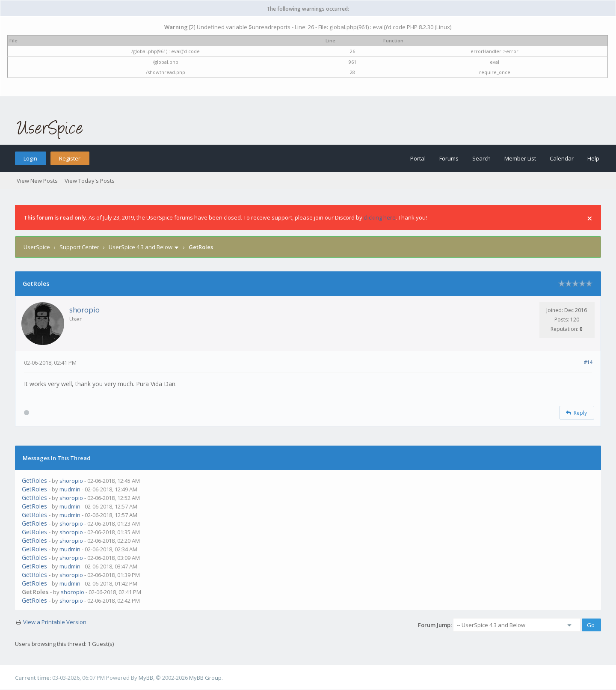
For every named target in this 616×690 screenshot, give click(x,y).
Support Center (79, 247)
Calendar (562, 158)
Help (593, 158)
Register (70, 158)
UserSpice (37, 247)
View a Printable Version (55, 622)
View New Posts (37, 181)
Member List (520, 158)
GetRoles (34, 480)
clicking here (380, 217)
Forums (449, 158)
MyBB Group (205, 678)
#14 (588, 362)
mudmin (70, 489)
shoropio (84, 310)
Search (481, 158)
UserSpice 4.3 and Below (141, 247)
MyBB (146, 678)
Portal (418, 158)
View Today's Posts (90, 181)
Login (30, 158)
